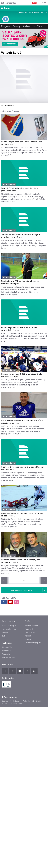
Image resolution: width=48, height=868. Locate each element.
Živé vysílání (7, 647)
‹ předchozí (4, 580)
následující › (44, 580)
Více (41, 26)
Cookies (5, 701)
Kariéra (28, 636)
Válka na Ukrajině (9, 626)
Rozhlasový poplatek (34, 643)
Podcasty (6, 654)
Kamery (44, 13)
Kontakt (28, 639)
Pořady (16, 26)
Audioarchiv (34, 13)
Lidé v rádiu (30, 632)
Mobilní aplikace (9, 658)
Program (23, 13)
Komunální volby (9, 629)
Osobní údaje (15, 701)
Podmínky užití (28, 701)
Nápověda (29, 629)
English (39, 701)
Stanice (5, 632)
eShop (5, 636)
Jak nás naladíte (32, 626)
